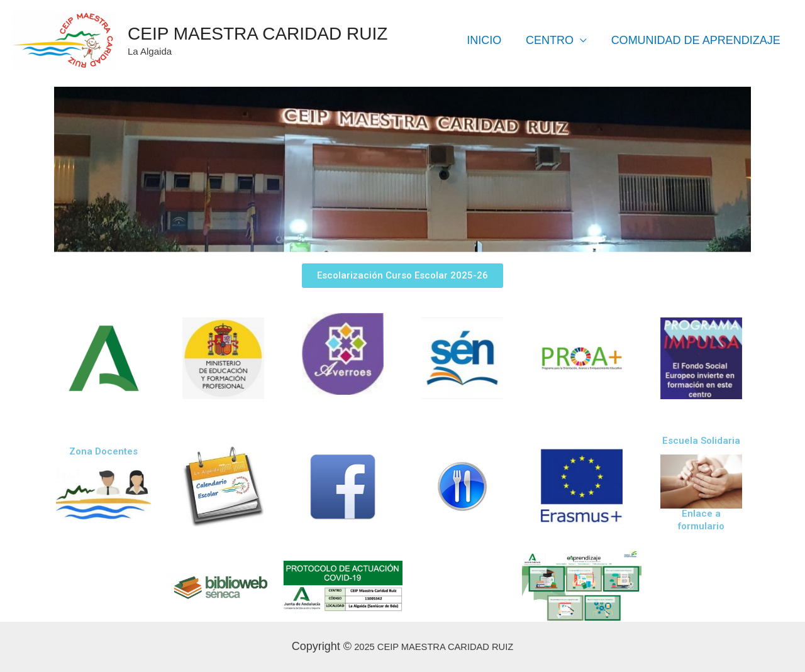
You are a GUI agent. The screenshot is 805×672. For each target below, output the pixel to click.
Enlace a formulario (701, 520)
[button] (402, 276)
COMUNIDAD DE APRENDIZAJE (697, 40)
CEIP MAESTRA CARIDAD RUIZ (258, 34)
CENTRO (552, 40)
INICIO (488, 40)
